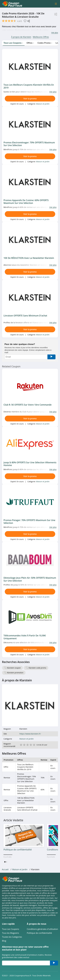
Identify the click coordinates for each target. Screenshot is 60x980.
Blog (4, 941)
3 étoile (27, 745)
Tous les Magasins (11, 933)
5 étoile (34, 745)
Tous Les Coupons (11, 929)
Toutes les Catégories (12, 937)
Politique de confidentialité (39, 933)
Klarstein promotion (15, 673)
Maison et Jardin (43, 104)
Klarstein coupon (14, 668)
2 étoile (24, 745)
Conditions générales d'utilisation (42, 929)
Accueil (5, 869)
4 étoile (31, 745)
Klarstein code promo (37, 668)
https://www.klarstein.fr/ (30, 734)
